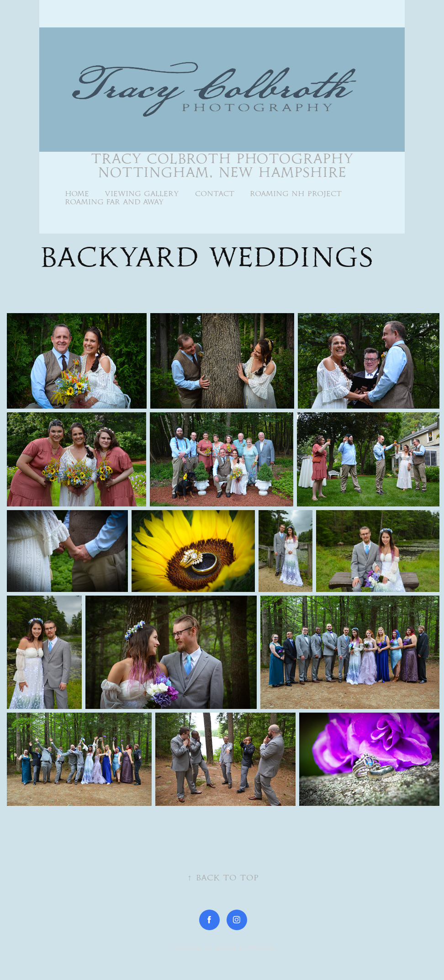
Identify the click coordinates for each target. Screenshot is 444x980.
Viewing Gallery (142, 194)
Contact (215, 194)
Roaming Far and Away (114, 202)
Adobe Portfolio (245, 948)
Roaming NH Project (296, 194)
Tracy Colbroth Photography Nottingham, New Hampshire (225, 165)
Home (77, 194)
